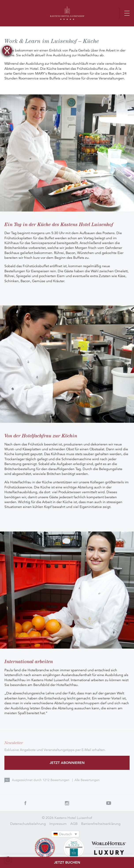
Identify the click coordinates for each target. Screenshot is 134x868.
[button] (8, 860)
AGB (74, 824)
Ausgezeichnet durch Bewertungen (41, 780)
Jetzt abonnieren (67, 763)
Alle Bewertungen (87, 780)
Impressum (58, 824)
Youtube (109, 803)
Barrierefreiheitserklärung (101, 824)
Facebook (25, 803)
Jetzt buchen (67, 862)
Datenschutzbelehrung (28, 824)
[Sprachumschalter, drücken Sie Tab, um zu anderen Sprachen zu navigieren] (65, 834)
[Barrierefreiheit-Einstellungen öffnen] (7, 50)
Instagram (67, 803)
